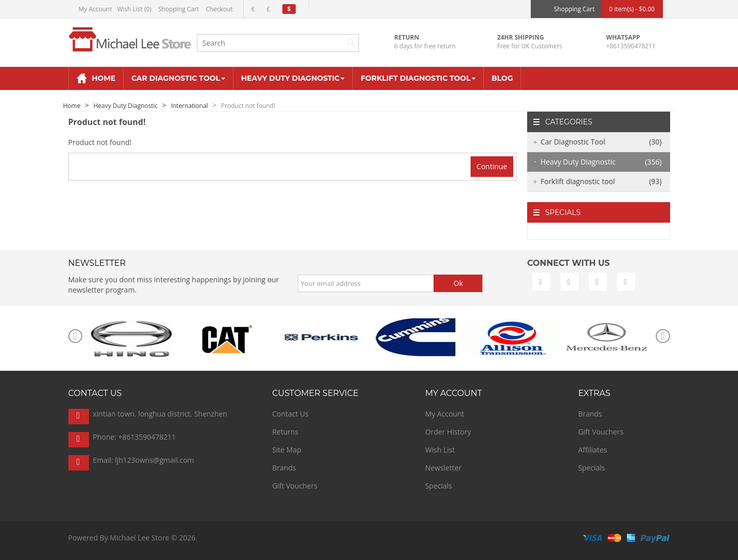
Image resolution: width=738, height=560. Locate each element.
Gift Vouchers (295, 486)
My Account (95, 9)
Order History (448, 432)
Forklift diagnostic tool (601, 182)
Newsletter (444, 468)
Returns (285, 432)
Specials (439, 486)
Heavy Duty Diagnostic (126, 106)
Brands (284, 468)
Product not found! (248, 106)
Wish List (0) (134, 9)
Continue (492, 166)
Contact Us (290, 414)
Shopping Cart (179, 9)
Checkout (219, 9)
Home (72, 106)
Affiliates (592, 450)
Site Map (287, 450)
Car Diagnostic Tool (601, 142)
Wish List (440, 450)
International (189, 106)
